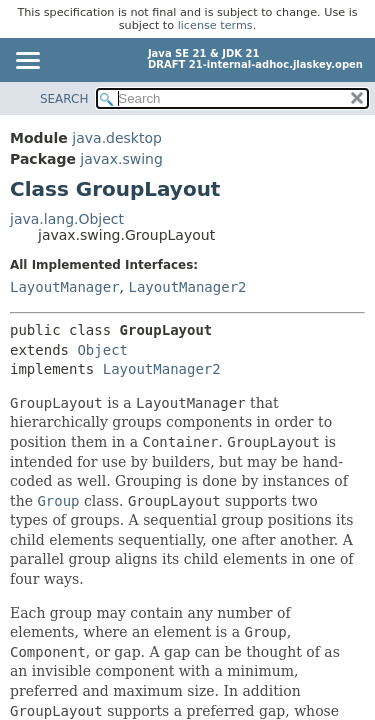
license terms (215, 25)
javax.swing (121, 159)
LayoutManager (65, 287)
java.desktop (117, 138)
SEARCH (64, 99)
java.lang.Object (67, 219)
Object (102, 350)
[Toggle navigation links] (27, 62)
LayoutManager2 (187, 287)
